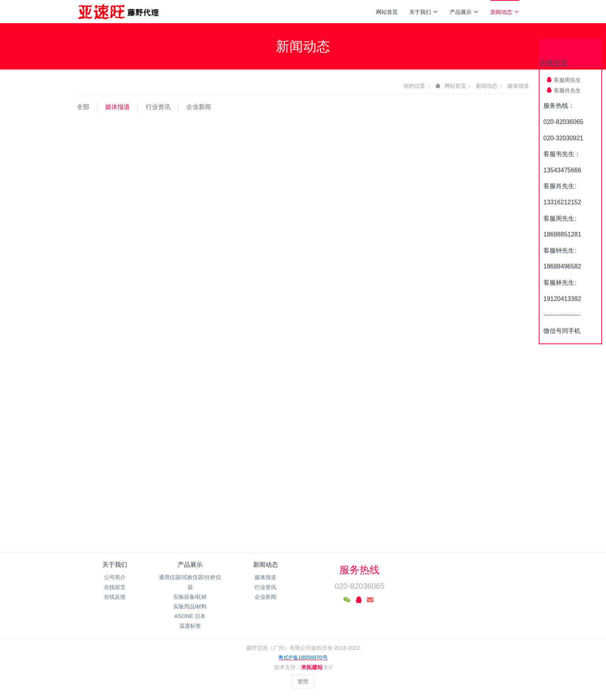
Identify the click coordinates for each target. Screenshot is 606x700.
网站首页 (387, 12)
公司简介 (115, 577)
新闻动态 (505, 12)
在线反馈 (115, 597)
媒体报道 (518, 86)
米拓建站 (313, 667)
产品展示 (464, 12)
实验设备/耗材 (190, 597)
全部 (83, 107)
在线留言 (115, 587)
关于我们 (424, 12)
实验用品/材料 (190, 607)
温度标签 (190, 626)
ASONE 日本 (190, 616)
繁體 (303, 681)
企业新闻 (199, 107)
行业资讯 (158, 107)
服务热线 (359, 570)
